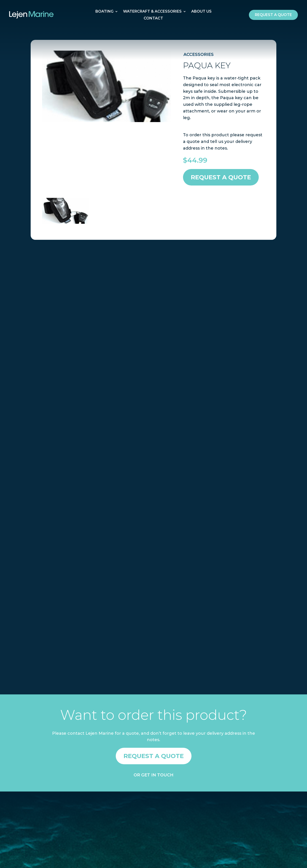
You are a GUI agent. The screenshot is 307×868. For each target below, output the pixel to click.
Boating (104, 12)
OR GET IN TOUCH (153, 775)
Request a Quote (221, 177)
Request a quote (273, 15)
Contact (153, 19)
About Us (201, 12)
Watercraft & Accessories (152, 12)
